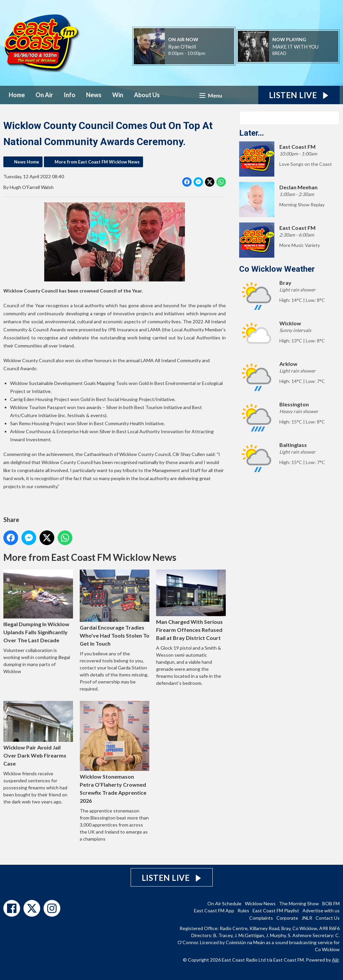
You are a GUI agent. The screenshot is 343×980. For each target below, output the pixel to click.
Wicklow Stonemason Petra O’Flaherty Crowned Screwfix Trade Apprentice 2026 (115, 752)
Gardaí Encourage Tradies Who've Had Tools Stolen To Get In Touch (115, 608)
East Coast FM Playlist (276, 910)
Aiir (335, 960)
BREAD (279, 53)
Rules (243, 910)
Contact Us (328, 918)
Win (118, 95)
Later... (252, 133)
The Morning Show (299, 903)
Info (70, 95)
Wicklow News (260, 903)
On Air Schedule (224, 903)
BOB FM (331, 903)
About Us (147, 95)
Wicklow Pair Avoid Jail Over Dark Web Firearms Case (38, 734)
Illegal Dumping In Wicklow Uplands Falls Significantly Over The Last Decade (38, 606)
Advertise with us (321, 910)
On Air (44, 95)
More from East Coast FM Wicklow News (97, 162)
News (94, 95)
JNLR (307, 918)
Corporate (287, 918)
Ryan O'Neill (182, 47)
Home (17, 95)
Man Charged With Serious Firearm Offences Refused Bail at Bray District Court (191, 605)
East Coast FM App (214, 910)
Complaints (261, 918)
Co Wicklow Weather (277, 269)
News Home (27, 162)
